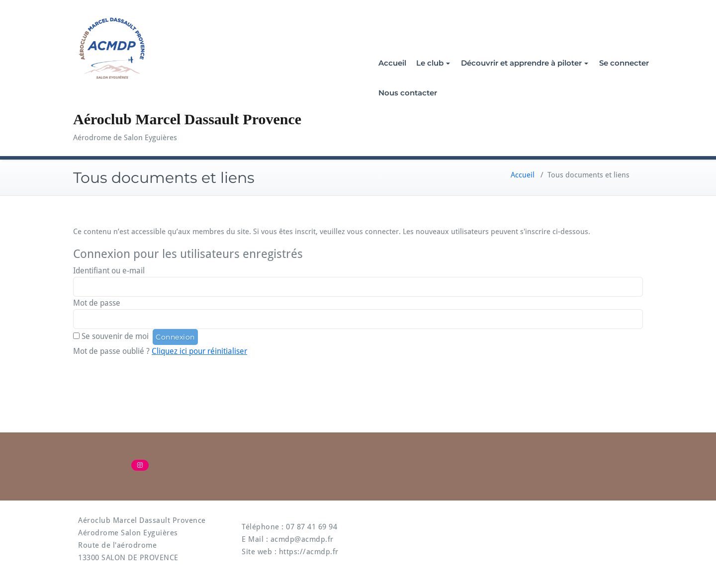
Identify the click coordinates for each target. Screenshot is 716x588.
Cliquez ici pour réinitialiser (199, 351)
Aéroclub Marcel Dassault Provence (187, 119)
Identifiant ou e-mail (109, 271)
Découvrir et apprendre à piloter (525, 63)
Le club (433, 63)
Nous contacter (408, 93)
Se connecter (624, 63)
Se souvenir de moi (115, 336)
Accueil (392, 63)
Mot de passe (97, 303)
